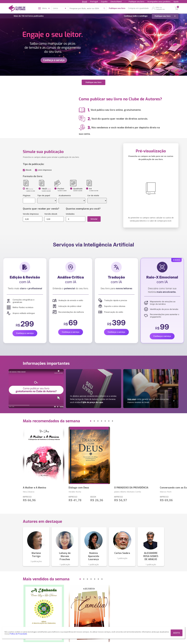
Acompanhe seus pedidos (159, 1)
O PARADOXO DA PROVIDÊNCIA (131, 488)
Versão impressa (31, 214)
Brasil (85, 1)
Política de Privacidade (18, 634)
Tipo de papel (44, 195)
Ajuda (176, 1)
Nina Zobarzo (29, 492)
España (104, 1)
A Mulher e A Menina (34, 488)
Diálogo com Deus (79, 488)
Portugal (94, 1)
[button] (86, 421)
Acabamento (65, 195)
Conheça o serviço (25, 333)
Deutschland (116, 1)
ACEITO (177, 633)
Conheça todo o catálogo (136, 16)
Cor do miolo (93, 195)
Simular (94, 219)
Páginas (27, 195)
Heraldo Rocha (75, 492)
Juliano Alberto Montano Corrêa (128, 492)
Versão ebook (51, 214)
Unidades (70, 214)
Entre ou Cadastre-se (160, 8)
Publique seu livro (136, 1)
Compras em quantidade (138, 8)
